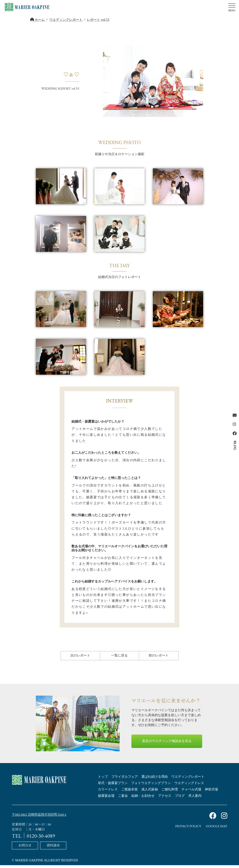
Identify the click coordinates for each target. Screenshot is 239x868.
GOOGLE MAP (216, 830)
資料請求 (53, 848)
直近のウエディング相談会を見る (167, 745)
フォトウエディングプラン (151, 787)
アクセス (165, 799)
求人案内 (195, 799)
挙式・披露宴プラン (113, 787)
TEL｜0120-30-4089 (33, 839)
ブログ (180, 799)
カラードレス (108, 793)
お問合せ (25, 848)
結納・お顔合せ (143, 799)
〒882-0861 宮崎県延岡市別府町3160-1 (39, 818)
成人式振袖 (150, 793)
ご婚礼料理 (170, 793)
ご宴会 (123, 799)
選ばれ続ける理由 (155, 780)
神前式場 (211, 793)
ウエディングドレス (189, 787)
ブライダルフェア (125, 780)
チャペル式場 (191, 793)
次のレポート (80, 659)
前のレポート (159, 659)
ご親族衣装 (130, 793)
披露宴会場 (106, 799)
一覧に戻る (119, 659)
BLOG (235, 445)
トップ (103, 780)
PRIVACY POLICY (188, 830)
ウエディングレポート (188, 780)
